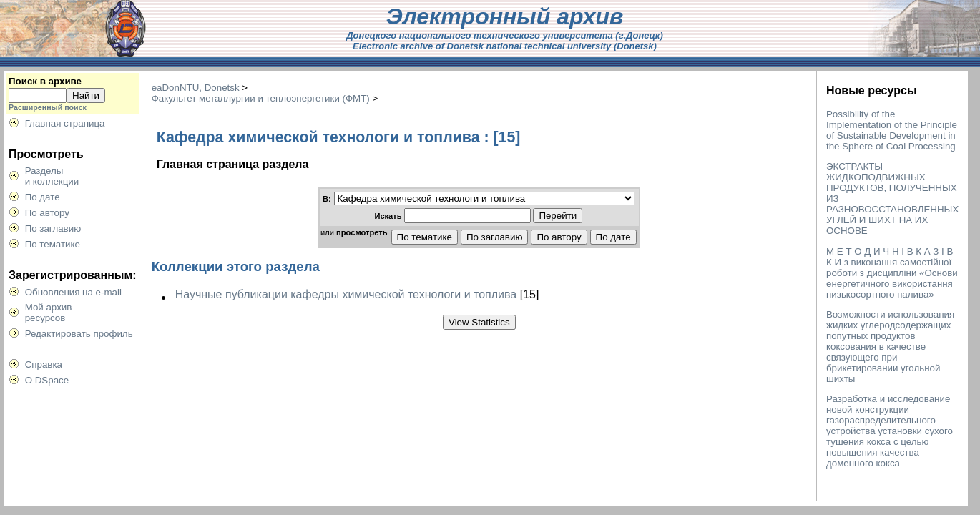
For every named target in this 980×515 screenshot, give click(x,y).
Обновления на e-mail (73, 292)
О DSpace (47, 380)
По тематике (53, 244)
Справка (44, 364)
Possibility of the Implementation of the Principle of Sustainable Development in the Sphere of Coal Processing (892, 130)
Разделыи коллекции (52, 176)
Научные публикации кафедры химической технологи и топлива (346, 294)
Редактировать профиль (79, 334)
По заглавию (53, 229)
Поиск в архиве (45, 81)
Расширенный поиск (48, 107)
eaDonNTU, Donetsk (196, 88)
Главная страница (65, 123)
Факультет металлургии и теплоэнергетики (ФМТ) (261, 98)
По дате (43, 197)
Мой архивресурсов (49, 313)
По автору (47, 213)
